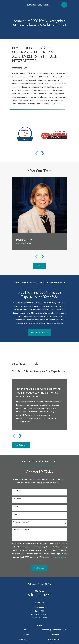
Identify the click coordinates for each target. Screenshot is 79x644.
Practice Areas (25, 640)
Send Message (39, 568)
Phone (15, 506)
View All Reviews (21, 445)
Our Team (25, 635)
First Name (17, 491)
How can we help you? (22, 530)
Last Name (17, 499)
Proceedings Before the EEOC (54, 630)
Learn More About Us (39, 332)
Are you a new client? (21, 522)
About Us (39, 266)
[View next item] (43, 153)
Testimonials (54, 635)
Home (25, 630)
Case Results (54, 640)
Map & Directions (39, 618)
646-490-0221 (39, 595)
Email (15, 514)
